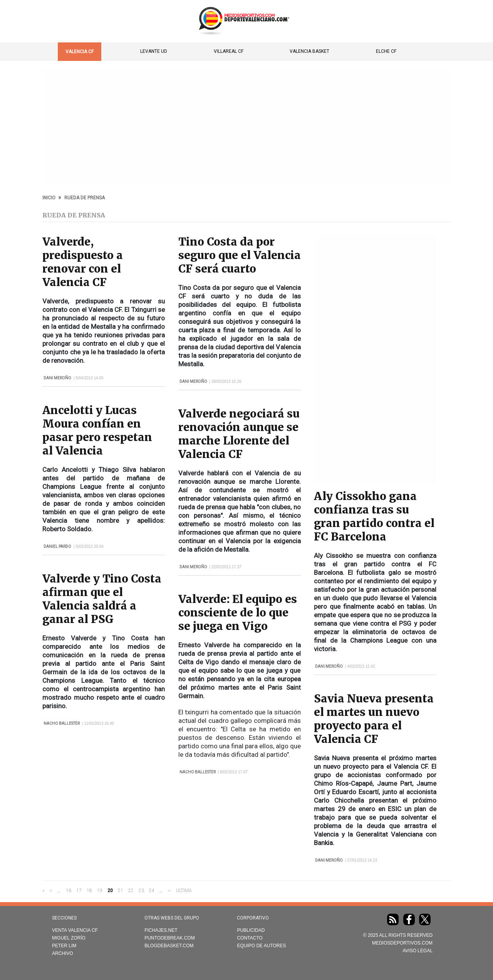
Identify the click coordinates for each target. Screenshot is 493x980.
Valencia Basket (309, 51)
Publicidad (251, 930)
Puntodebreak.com (169, 938)
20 (110, 891)
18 (89, 890)
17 (79, 890)
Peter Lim (64, 946)
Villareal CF (229, 51)
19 (100, 890)
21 (121, 890)
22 (131, 890)
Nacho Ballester (62, 723)
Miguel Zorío (69, 938)
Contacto (250, 938)
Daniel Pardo (57, 546)
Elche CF (386, 51)
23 (141, 890)
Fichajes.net (161, 930)
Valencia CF (80, 52)
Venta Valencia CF (75, 930)
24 (152, 890)
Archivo (63, 953)
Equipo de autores (261, 946)
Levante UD (154, 51)
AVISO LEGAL (418, 951)
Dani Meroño (57, 378)
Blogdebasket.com (169, 946)
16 (69, 890)
